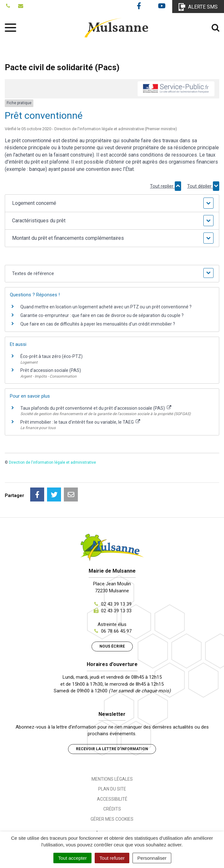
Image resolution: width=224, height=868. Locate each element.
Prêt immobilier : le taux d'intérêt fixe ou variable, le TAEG (80, 422)
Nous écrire (112, 646)
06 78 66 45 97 (116, 631)
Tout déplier (203, 186)
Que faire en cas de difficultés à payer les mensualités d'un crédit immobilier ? (98, 324)
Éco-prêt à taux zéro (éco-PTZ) (51, 356)
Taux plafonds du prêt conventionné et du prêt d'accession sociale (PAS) (96, 408)
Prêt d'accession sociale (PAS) (51, 370)
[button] (112, 203)
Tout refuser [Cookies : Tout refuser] (112, 858)
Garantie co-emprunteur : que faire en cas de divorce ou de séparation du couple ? (102, 315)
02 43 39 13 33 (116, 611)
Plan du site (112, 789)
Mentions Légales (112, 779)
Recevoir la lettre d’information (112, 749)
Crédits (112, 809)
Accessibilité (112, 799)
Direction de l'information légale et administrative (52, 462)
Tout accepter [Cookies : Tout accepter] (72, 858)
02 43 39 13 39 (116, 604)
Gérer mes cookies (112, 819)
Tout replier (166, 186)
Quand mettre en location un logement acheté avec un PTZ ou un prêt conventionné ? (106, 307)
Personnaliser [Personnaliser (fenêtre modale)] (152, 858)
